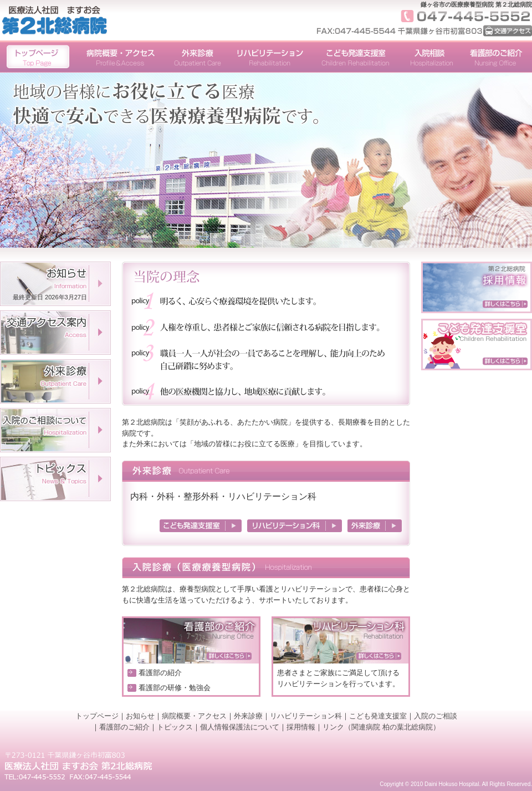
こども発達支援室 (378, 716)
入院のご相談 (436, 716)
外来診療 (248, 716)
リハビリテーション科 (306, 716)
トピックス (175, 727)
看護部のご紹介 (124, 727)
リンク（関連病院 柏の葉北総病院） (381, 727)
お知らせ (140, 716)
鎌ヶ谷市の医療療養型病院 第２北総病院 (476, 4)
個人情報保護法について (240, 727)
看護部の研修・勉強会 (175, 688)
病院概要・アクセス (194, 716)
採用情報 (301, 727)
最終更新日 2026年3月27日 (50, 297)
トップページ (97, 716)
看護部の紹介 (160, 673)
